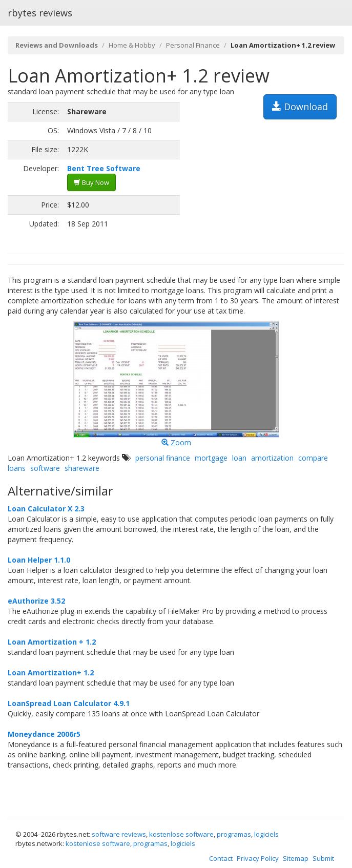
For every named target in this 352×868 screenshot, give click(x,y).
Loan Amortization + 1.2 (52, 642)
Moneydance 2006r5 (44, 734)
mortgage (211, 458)
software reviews (119, 834)
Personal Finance (193, 45)
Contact (221, 858)
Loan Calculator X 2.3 (46, 509)
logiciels (266, 834)
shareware (82, 468)
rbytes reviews (40, 13)
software (45, 468)
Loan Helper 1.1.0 (39, 560)
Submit (323, 858)
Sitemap (296, 858)
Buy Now (91, 182)
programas (234, 834)
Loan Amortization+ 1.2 (51, 673)
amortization (272, 458)
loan (239, 458)
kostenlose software (181, 834)
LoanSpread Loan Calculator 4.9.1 (69, 703)
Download (300, 107)
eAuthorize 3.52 (36, 601)
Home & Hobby (132, 45)
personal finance (163, 458)
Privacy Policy (258, 858)
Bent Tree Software (104, 168)
